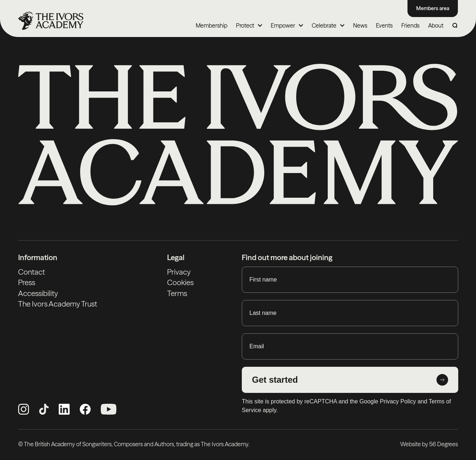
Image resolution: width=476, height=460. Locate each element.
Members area (433, 8)
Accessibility (38, 293)
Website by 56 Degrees (429, 444)
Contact (32, 272)
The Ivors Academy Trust (58, 304)
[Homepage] (51, 21)
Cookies (180, 282)
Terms (177, 293)
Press (27, 282)
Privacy (179, 272)
